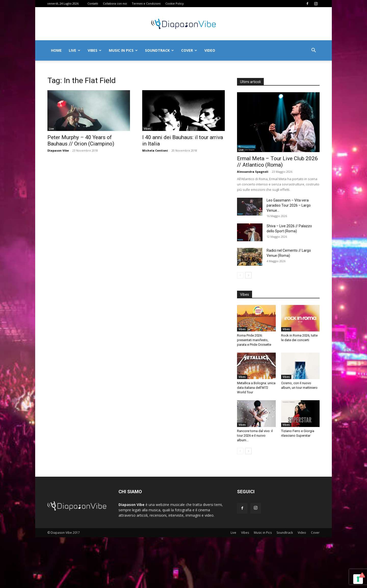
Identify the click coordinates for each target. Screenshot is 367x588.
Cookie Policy (175, 3)
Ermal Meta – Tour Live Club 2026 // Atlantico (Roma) (277, 162)
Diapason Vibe (58, 150)
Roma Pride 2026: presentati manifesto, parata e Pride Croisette (254, 340)
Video (210, 50)
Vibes (95, 50)
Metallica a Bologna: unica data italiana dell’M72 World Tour (256, 388)
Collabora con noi (115, 3)
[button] (313, 51)
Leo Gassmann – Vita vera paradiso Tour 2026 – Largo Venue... (289, 205)
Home (56, 50)
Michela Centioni (155, 150)
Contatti (93, 3)
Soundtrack (159, 50)
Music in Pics (123, 50)
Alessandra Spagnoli (253, 172)
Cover (189, 50)
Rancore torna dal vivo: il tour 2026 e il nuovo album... (255, 436)
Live (75, 50)
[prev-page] (240, 275)
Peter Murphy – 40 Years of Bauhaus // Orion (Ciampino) (81, 141)
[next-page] (248, 275)
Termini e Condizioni (146, 3)
